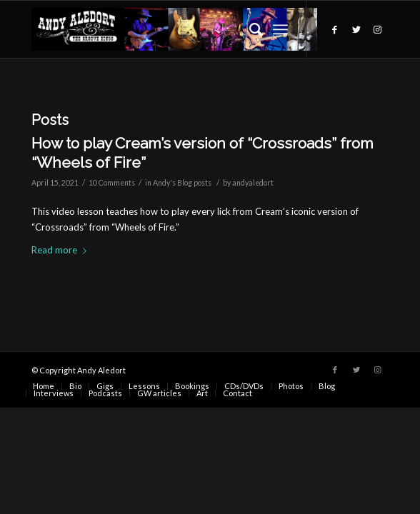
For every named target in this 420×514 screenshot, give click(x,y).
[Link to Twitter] (356, 30)
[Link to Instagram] (378, 30)
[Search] (249, 29)
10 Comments (112, 183)
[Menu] (280, 29)
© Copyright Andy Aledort (79, 370)
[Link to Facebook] (335, 30)
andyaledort (253, 183)
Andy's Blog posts (182, 183)
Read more (62, 250)
